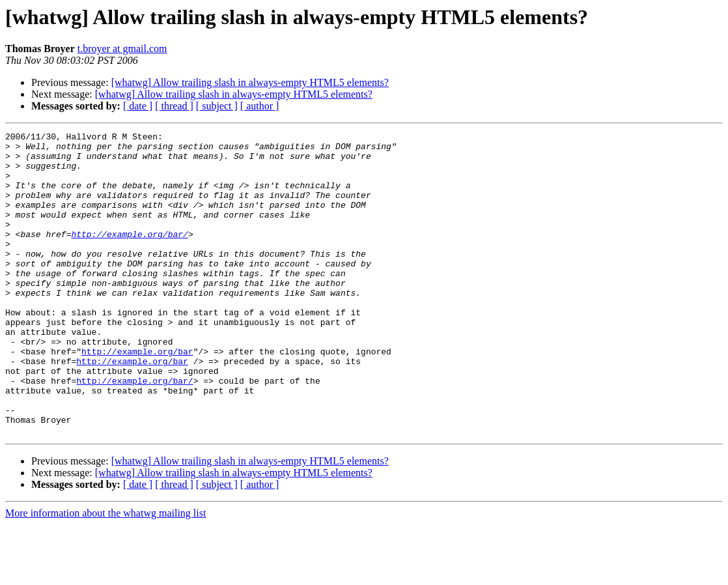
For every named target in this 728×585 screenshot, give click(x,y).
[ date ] (138, 106)
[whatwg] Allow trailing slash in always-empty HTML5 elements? (250, 82)
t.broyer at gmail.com (122, 49)
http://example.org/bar (137, 396)
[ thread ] (174, 106)
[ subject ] (217, 106)
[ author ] (260, 106)
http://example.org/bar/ (129, 255)
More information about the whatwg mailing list (105, 574)
